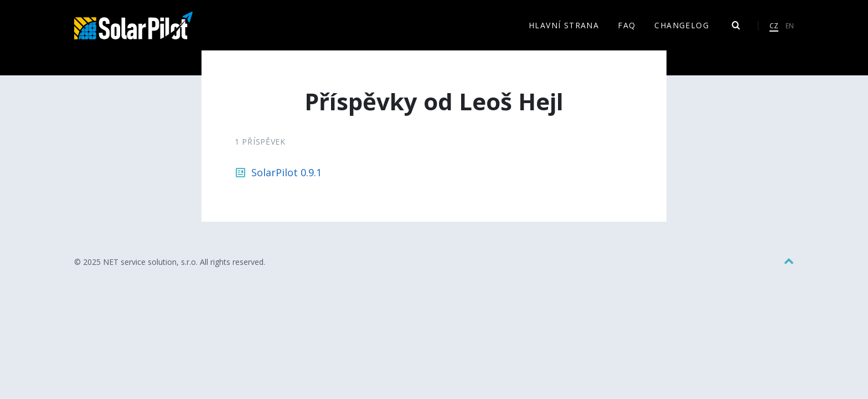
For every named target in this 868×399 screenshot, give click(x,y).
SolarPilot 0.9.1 (286, 172)
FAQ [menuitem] (627, 25)
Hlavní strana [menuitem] (564, 25)
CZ (774, 26)
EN (790, 26)
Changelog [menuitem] (682, 25)
